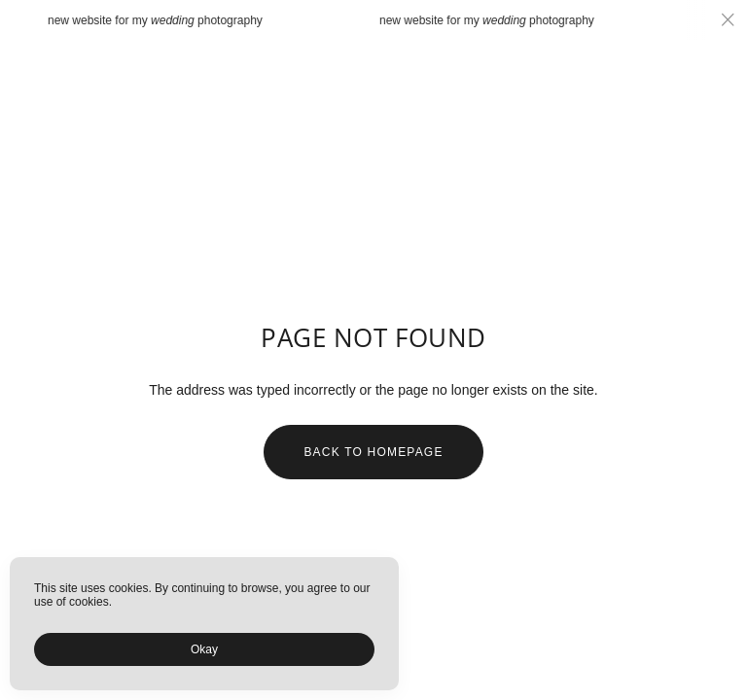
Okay (204, 649)
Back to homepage (373, 452)
